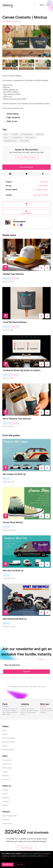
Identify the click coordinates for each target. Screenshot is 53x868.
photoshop (15, 134)
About (4, 730)
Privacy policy (7, 760)
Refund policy (7, 768)
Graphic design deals (10, 816)
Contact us (6, 779)
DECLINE (20, 864)
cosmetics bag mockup (10, 141)
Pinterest (5, 805)
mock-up (6, 138)
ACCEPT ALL (8, 864)
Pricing (5, 746)
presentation (40, 134)
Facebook (6, 802)
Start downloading (9, 738)
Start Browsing (26, 848)
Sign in (42, 5)
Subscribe (26, 672)
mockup (6, 134)
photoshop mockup (27, 134)
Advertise (6, 776)
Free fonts (6, 820)
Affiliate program (8, 750)
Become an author (9, 742)
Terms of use (7, 764)
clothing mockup (17, 138)
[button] (48, 5)
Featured (16, 279)
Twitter (5, 794)
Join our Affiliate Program (27, 157)
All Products (7, 21)
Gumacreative (19, 222)
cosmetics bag (24, 141)
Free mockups (7, 824)
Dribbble (5, 790)
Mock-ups (17, 21)
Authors (5, 734)
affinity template (30, 138)
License (5, 772)
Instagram (6, 798)
